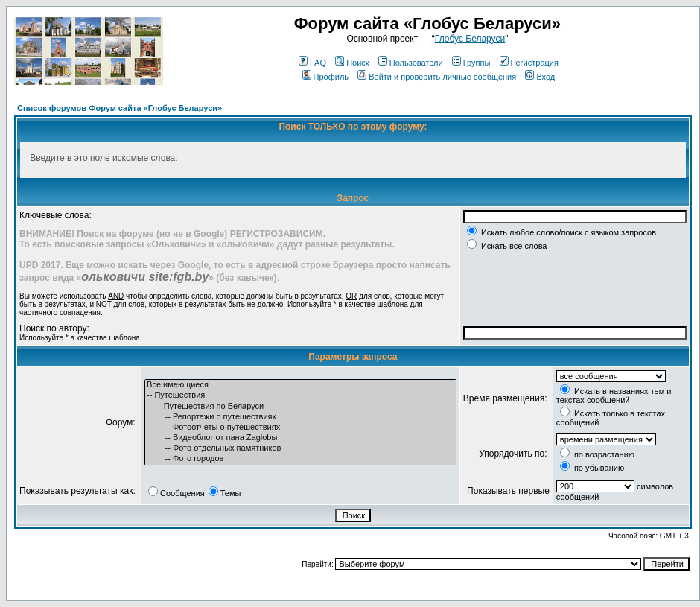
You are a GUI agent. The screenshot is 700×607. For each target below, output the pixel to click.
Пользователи (411, 63)
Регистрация (529, 63)
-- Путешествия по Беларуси (300, 407)
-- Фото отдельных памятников (300, 448)
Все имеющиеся (300, 385)
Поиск (352, 63)
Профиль (326, 77)
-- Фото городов (300, 459)
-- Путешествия (300, 395)
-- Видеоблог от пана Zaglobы (300, 438)
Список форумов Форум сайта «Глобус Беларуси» (120, 108)
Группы (471, 63)
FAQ (312, 63)
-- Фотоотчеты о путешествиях (300, 428)
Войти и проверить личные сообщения (437, 77)
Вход (540, 77)
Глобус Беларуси (470, 39)
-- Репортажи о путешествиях (300, 417)
